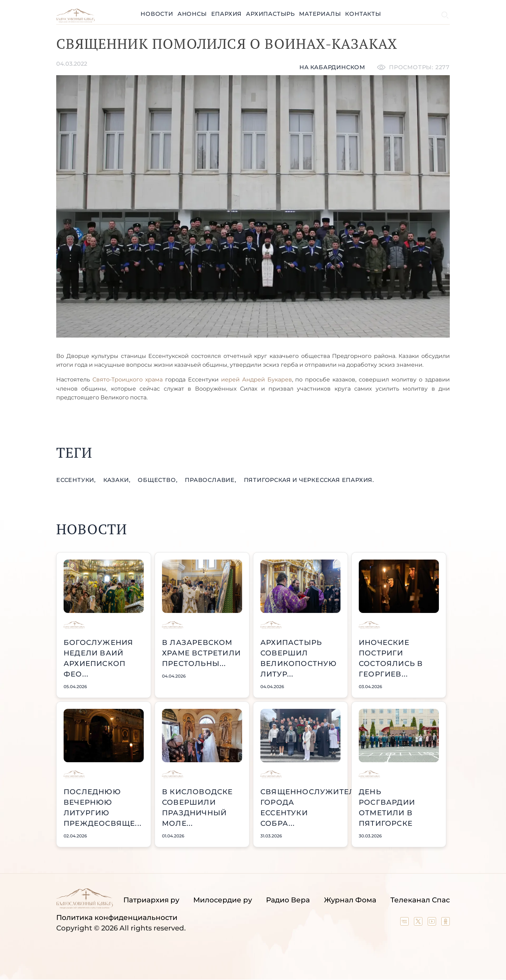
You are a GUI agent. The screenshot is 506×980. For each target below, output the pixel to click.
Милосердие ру (223, 900)
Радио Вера (288, 900)
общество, (158, 480)
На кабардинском (332, 67)
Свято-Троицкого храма (129, 380)
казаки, (118, 480)
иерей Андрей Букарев (257, 380)
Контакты (363, 14)
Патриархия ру (151, 900)
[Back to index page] (75, 21)
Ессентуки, (77, 480)
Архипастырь (270, 14)
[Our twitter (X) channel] (419, 923)
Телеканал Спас (420, 900)
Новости (157, 14)
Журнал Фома (350, 900)
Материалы (320, 14)
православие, (211, 480)
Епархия (227, 14)
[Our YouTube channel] (433, 923)
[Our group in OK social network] (446, 923)
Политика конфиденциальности (117, 917)
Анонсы (192, 14)
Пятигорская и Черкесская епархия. (309, 480)
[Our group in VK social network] (405, 923)
